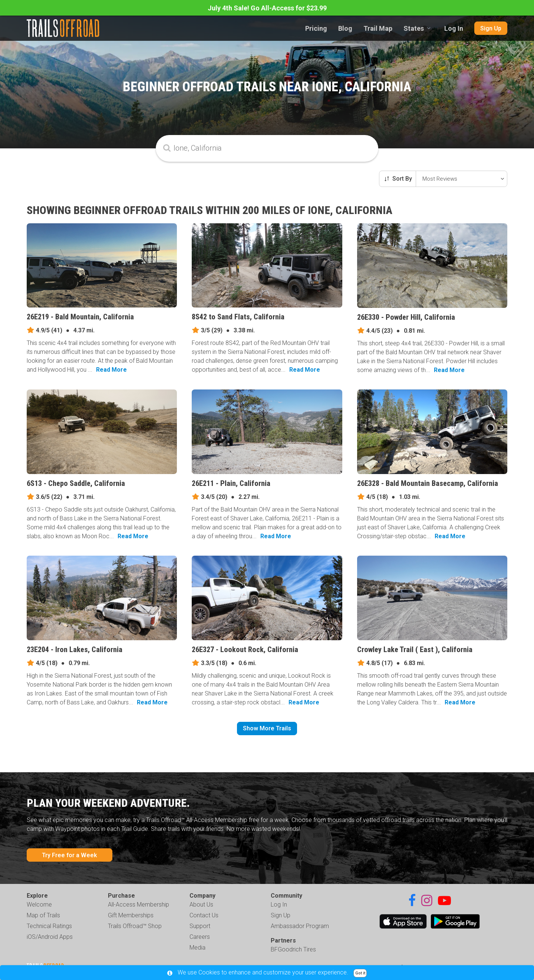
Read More (111, 370)
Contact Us (204, 915)
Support (200, 926)
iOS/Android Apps (50, 937)
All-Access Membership (139, 905)
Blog (345, 28)
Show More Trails (267, 728)
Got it (360, 973)
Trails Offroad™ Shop (135, 926)
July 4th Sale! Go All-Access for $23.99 (267, 8)
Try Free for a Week (70, 855)
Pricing (316, 28)
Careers (200, 937)
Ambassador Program (300, 926)
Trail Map (378, 28)
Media (197, 948)
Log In (454, 28)
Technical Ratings (49, 926)
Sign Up (491, 28)
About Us (201, 905)
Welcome (39, 905)
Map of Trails (43, 915)
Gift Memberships (131, 915)
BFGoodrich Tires (293, 949)
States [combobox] (414, 28)
